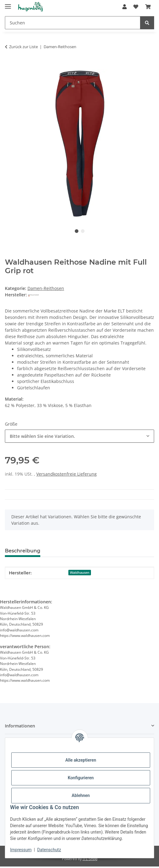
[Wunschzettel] (136, 7)
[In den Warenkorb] (10, 66)
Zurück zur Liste (23, 47)
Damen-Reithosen (46, 288)
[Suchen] (73, 23)
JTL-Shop (90, 859)
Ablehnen (81, 795)
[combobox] (79, 436)
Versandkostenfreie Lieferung (67, 474)
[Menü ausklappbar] (8, 4)
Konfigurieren (81, 778)
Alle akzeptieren (81, 760)
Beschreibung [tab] (23, 551)
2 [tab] (83, 231)
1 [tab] (77, 231)
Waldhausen (80, 573)
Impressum (21, 850)
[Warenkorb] (148, 7)
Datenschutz (49, 850)
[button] (125, 7)
